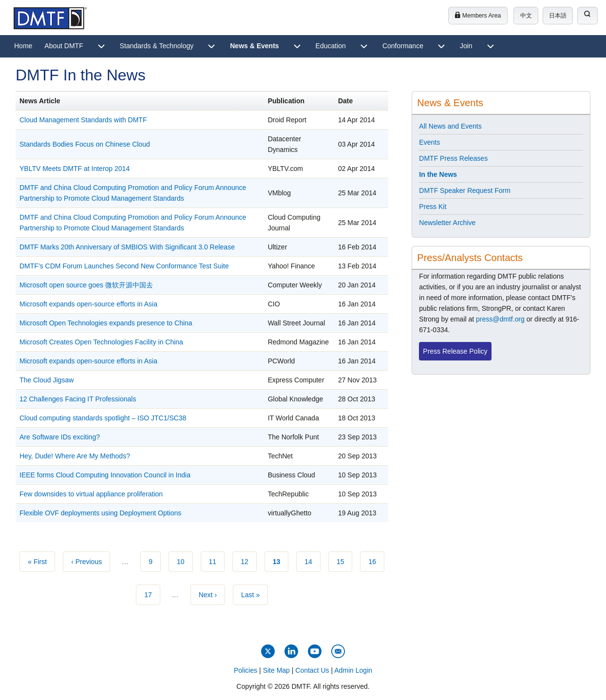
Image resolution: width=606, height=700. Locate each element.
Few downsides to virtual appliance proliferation (91, 494)
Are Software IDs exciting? (60, 437)
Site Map (276, 670)
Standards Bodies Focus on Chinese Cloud (85, 144)
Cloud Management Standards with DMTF (83, 120)
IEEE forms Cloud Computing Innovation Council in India (105, 475)
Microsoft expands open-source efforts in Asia (88, 304)
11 (217, 561)
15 (345, 561)
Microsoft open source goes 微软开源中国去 (86, 285)
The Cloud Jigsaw (47, 380)
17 (152, 594)
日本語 (558, 16)
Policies (246, 670)
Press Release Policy (455, 351)
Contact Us (312, 670)
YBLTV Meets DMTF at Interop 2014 (75, 169)
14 (312, 561)
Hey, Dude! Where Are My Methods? (75, 456)
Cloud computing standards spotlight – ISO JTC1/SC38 (103, 418)
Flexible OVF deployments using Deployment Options (100, 513)
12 (249, 561)
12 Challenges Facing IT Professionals (78, 399)
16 (376, 561)
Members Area (478, 16)
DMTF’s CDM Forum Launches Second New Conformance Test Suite (124, 266)
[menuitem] (23, 46)
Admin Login (353, 670)
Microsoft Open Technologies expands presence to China (106, 323)
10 (185, 561)
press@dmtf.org (500, 319)
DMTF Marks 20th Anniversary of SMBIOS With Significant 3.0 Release (127, 247)
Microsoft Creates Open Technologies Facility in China (101, 342)
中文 (526, 16)
